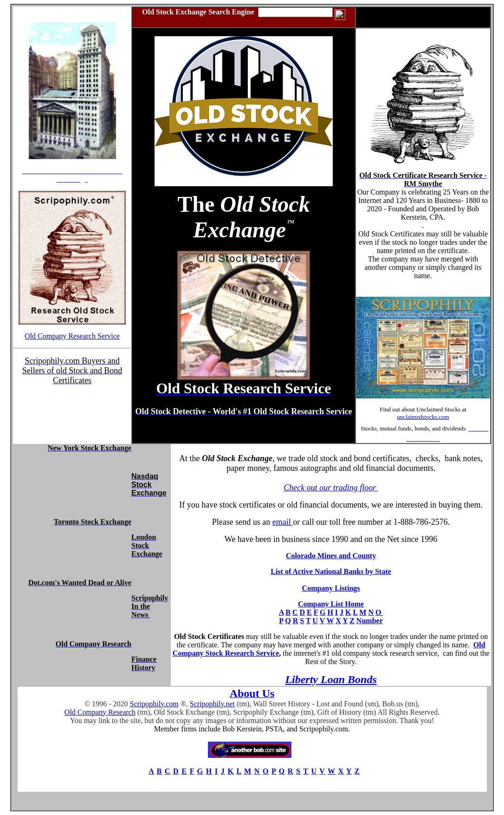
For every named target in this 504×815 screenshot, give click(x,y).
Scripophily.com (154, 704)
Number (370, 621)
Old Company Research (100, 712)
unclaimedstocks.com (423, 417)
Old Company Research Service (72, 336)
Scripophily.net (212, 704)
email (283, 522)
